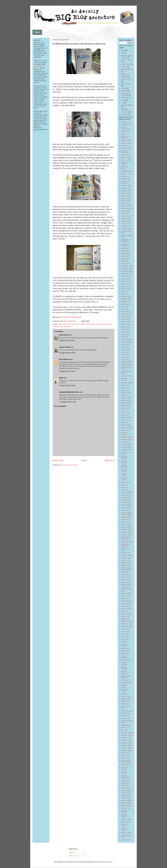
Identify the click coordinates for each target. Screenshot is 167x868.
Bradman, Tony (126, 186)
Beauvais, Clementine (125, 152)
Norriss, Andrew (126, 593)
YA (122, 103)
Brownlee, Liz (126, 188)
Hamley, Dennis (126, 376)
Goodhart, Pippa (127, 342)
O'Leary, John (126, 596)
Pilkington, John (126, 624)
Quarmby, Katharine (124, 645)
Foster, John (125, 319)
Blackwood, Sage (127, 171)
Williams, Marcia (127, 819)
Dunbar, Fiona (126, 279)
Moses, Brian (125, 575)
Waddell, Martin (126, 796)
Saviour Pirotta (64, 347)
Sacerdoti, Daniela (124, 686)
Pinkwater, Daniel (127, 626)
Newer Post (58, 460)
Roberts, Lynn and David (126, 677)
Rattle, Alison (125, 648)
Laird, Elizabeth (126, 444)
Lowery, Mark (126, 510)
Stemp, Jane (125, 728)
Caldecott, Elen (126, 196)
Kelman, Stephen (127, 417)
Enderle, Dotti (126, 299)
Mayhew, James (126, 535)
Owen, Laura (125, 598)
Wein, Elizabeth (126, 803)
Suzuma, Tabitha (127, 748)
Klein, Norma (125, 430)
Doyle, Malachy (126, 276)
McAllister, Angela (127, 542)
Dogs (83, 324)
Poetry (123, 88)
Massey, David (126, 527)
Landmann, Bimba (125, 453)
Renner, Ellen (126, 660)
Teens (123, 100)
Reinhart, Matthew (124, 657)
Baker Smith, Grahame (125, 137)
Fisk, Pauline (125, 312)
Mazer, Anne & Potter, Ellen (126, 538)
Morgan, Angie (126, 558)
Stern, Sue (125, 730)
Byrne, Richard (126, 193)
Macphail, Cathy (126, 517)
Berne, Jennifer (126, 160)
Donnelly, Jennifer (127, 271)
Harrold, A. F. (125, 385)
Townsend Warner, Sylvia (126, 777)
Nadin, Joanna (126, 580)
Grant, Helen (125, 345)
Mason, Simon (126, 524)
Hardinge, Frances (124, 379)
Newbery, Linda (126, 582)
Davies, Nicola (126, 253)
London (105, 324)
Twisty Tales (125, 785)
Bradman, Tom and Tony (126, 182)
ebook (123, 109)
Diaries (78, 324)
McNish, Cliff (125, 553)
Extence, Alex (126, 302)
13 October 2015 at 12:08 (67, 402)
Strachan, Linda (126, 735)
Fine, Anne (125, 307)
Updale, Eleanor (126, 790)
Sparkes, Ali (125, 716)
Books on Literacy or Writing (127, 56)
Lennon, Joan (126, 482)
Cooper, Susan (126, 216)
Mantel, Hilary (126, 520)
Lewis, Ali (124, 485)
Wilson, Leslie (126, 822)
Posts (73, 852)
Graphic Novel (126, 64)
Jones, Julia (125, 412)
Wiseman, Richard (124, 825)
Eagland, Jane (126, 289)
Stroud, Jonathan (127, 743)
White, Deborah (126, 806)
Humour (124, 67)
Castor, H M (125, 203)
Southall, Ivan (126, 713)
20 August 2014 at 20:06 (67, 385)
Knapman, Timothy (125, 433)
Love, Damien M (127, 502)
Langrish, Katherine (124, 457)
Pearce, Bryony (126, 606)
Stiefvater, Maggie (127, 733)
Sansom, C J (125, 694)
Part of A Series (126, 79)
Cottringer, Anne (126, 224)
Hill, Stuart (125, 395)
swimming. (67, 326)
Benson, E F (125, 155)
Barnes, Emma (126, 141)
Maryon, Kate (126, 522)
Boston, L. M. (125, 174)
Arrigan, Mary (126, 131)
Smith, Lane (125, 704)
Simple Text (125, 98)
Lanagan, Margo (127, 447)
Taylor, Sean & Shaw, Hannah (126, 761)
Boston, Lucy (125, 176)
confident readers (127, 105)
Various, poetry (126, 793)
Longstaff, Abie (126, 498)
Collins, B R (125, 213)
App (122, 53)
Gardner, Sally (126, 324)
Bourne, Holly (126, 179)
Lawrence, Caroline (125, 470)
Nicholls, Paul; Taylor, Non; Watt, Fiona (127, 589)
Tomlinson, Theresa (125, 768)
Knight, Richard (126, 437)
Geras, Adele (125, 329)
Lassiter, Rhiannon (124, 466)
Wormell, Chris (126, 833)
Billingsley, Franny (125, 164)
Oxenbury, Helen (127, 601)
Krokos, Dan (125, 442)
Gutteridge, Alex (126, 360)
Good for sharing (127, 60)
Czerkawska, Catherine (125, 241)
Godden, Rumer (126, 339)
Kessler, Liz (125, 422)
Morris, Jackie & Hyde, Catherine (126, 569)
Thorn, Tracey (126, 765)
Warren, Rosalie (126, 801)
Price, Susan (125, 629)
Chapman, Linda (127, 206)
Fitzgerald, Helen (127, 314)
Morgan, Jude (126, 560)
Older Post (109, 460)
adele (61, 378)
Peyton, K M (125, 616)
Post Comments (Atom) (69, 465)
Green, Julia (125, 352)
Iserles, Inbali (125, 406)
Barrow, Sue (125, 146)
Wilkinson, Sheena (125, 812)
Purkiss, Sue (125, 642)
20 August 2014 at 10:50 (67, 353)
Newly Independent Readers (125, 75)
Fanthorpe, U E (126, 304)
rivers (61, 326)
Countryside (71, 324)
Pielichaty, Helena (127, 621)
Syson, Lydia (125, 755)
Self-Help (124, 91)
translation (125, 114)
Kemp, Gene (125, 420)
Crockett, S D (126, 226)
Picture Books (126, 84)
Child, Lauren (126, 211)
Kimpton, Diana (126, 425)
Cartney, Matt (126, 198)
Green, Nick (125, 355)
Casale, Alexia (126, 201)
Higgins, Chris (126, 393)
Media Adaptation (127, 69)
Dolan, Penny (126, 264)
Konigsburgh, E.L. (127, 439)
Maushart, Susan (127, 530)
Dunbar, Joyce (126, 284)
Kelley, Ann (125, 415)
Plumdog (56, 326)
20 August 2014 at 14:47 (67, 371)
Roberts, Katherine (124, 664)
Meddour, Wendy (127, 555)
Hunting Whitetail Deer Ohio (69, 392)
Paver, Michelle (126, 604)
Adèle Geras (62, 324)
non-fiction (125, 112)
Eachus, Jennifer (127, 286)
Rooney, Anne (126, 680)
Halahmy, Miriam (127, 362)
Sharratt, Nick (126, 696)
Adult (123, 50)
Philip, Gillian (125, 619)
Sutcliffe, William (127, 745)
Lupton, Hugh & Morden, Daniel (126, 514)
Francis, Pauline (126, 322)
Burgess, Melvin (126, 191)
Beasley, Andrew (127, 148)
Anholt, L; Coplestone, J (126, 128)
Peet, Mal (124, 611)
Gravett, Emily (126, 350)
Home (84, 460)
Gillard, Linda (126, 334)
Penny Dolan (64, 335)
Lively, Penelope (127, 492)
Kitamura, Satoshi (127, 428)
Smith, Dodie (125, 701)
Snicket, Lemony (127, 711)
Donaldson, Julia (127, 266)
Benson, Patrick (126, 158)
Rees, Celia (125, 651)
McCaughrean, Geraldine (126, 545)
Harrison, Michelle (127, 383)
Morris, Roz (125, 572)
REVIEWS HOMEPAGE (71, 317)
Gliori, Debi (125, 337)
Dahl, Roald (125, 248)
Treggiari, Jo (125, 780)
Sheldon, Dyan (126, 699)
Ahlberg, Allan (126, 122)
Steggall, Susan (126, 725)
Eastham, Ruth (126, 297)
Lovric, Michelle (126, 505)
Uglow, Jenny (126, 788)
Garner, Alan (125, 327)
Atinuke (124, 134)
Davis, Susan (125, 259)
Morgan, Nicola (126, 563)
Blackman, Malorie (125, 168)
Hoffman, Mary (126, 398)
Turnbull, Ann (125, 783)
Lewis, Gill (125, 487)
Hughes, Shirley (126, 400)
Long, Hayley (125, 495)
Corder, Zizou (126, 221)
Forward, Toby (126, 317)
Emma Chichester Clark (93, 324)
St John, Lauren (126, 718)
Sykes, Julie (125, 753)
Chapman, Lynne (127, 208)
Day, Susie (125, 261)
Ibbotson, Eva (126, 403)
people (110, 324)
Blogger (110, 862)
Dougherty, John (127, 274)
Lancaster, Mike (126, 450)
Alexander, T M (126, 124)
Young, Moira (125, 840)
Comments (74, 856)
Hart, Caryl (125, 388)
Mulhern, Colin (126, 577)
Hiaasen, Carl (126, 390)
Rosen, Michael (126, 683)
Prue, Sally (125, 636)
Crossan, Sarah (126, 229)
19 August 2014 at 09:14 (67, 341)
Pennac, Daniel (126, 614)
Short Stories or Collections (126, 94)
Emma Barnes (64, 359)
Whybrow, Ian (126, 808)
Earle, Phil (125, 291)
